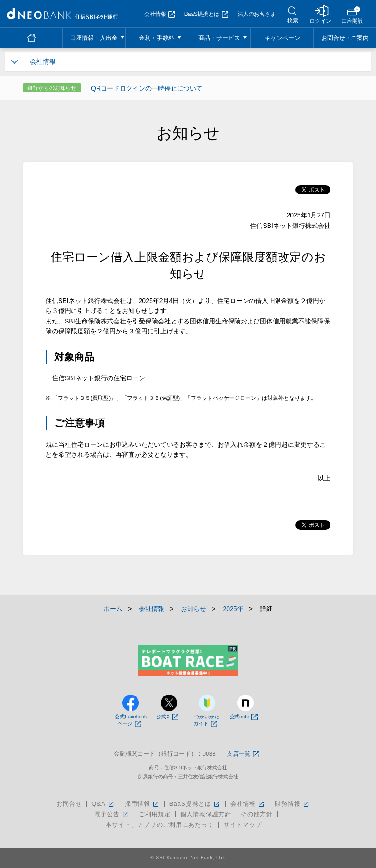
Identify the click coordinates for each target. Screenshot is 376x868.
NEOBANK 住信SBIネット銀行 (62, 14)
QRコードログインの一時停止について (147, 88)
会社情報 (160, 14)
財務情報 (292, 804)
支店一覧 (243, 754)
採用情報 (142, 804)
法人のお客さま (257, 14)
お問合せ (69, 804)
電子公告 (112, 814)
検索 (293, 20)
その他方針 (257, 814)
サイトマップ (243, 825)
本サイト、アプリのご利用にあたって (160, 825)
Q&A (103, 804)
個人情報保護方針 (206, 814)
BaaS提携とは (206, 14)
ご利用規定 (155, 814)
